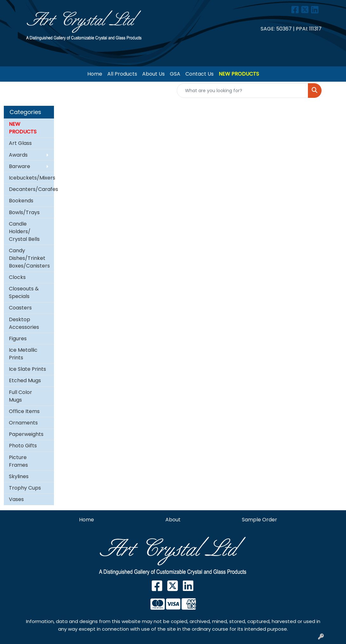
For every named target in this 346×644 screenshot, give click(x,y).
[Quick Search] (243, 91)
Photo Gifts (23, 446)
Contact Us (200, 74)
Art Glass (20, 143)
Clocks (17, 277)
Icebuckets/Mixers (31, 178)
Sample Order (259, 520)
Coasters (20, 308)
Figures (18, 339)
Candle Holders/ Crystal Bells (24, 231)
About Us (153, 74)
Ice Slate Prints (27, 369)
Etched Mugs (25, 380)
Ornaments (23, 423)
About (173, 520)
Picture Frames (18, 461)
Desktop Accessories (24, 323)
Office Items (24, 411)
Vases (16, 499)
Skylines (19, 476)
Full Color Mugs (20, 396)
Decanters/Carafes (31, 189)
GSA (175, 74)
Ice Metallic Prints (23, 354)
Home (95, 74)
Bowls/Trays (24, 212)
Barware (20, 166)
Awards (18, 155)
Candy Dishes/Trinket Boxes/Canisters (29, 258)
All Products (122, 74)
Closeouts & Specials (24, 292)
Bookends (21, 201)
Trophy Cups (25, 488)
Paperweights (26, 434)
